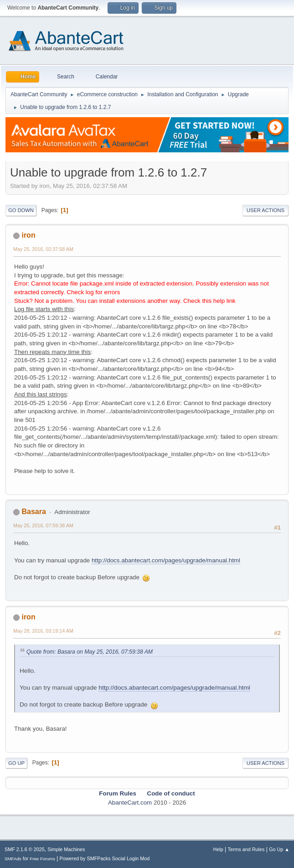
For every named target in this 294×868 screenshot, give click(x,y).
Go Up (16, 763)
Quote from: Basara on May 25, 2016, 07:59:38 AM (90, 652)
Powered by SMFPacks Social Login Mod (105, 858)
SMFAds (13, 859)
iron (28, 235)
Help (218, 849)
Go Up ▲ (279, 849)
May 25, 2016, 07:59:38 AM (43, 525)
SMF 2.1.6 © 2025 (25, 849)
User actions (266, 210)
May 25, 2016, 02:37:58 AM (43, 249)
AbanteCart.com (130, 803)
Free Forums (42, 859)
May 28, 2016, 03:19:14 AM (43, 631)
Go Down (21, 210)
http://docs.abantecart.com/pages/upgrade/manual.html (166, 560)
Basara (34, 512)
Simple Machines (66, 849)
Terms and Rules (246, 849)
